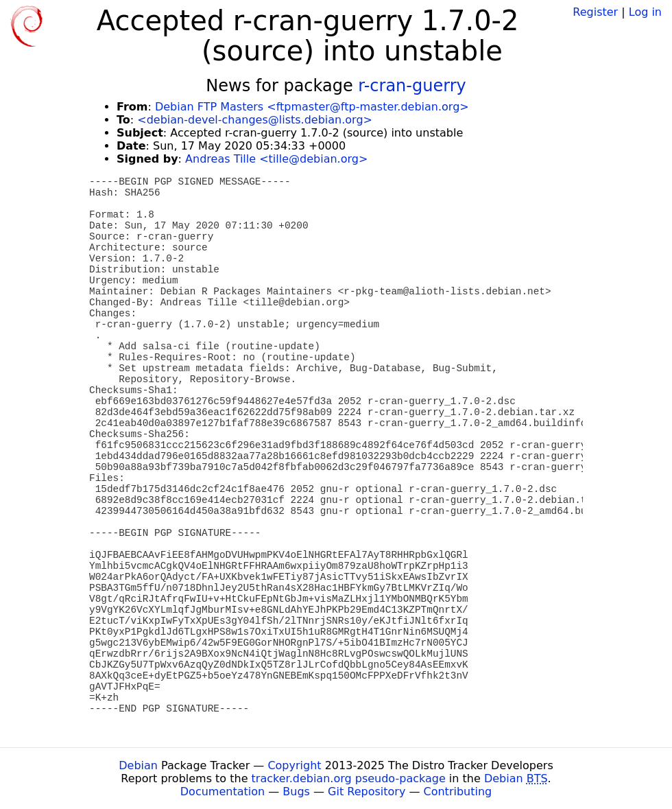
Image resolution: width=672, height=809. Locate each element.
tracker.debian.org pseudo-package (349, 778)
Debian (138, 765)
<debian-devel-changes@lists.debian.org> (255, 120)
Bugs (296, 792)
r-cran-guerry (412, 86)
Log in (645, 12)
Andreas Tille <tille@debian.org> (276, 159)
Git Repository (367, 792)
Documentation (223, 792)
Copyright (294, 765)
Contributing (458, 792)
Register (595, 12)
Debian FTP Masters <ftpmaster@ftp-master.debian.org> (312, 107)
